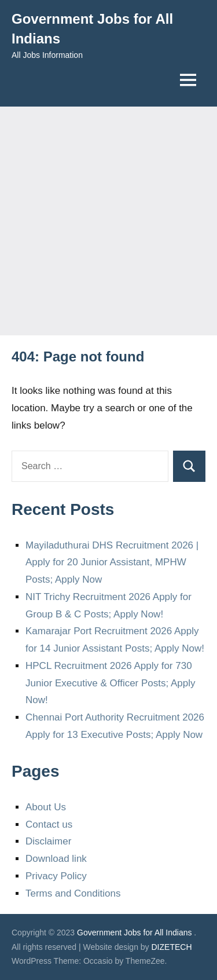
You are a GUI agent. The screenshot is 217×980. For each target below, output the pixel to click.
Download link (56, 859)
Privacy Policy (56, 876)
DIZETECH (172, 947)
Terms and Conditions (73, 893)
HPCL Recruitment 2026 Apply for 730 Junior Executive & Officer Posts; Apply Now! (111, 683)
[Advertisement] (108, 221)
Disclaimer (48, 841)
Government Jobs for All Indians (134, 933)
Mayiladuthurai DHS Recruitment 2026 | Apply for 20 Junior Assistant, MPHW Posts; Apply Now (112, 563)
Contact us (49, 824)
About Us (46, 807)
